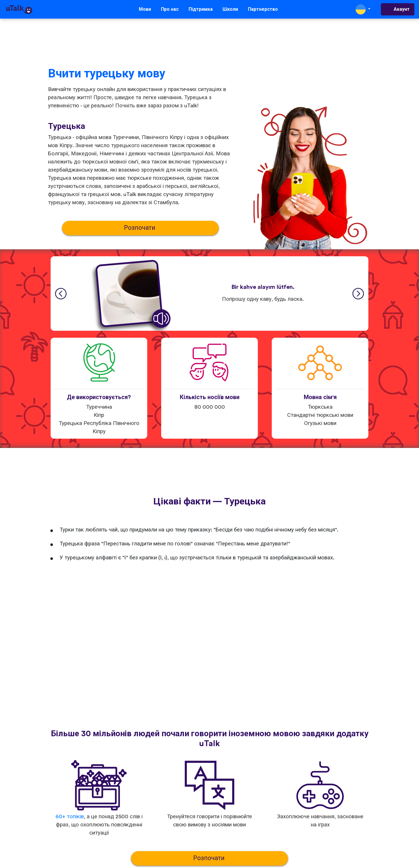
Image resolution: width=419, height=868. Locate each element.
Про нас (170, 9)
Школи (230, 9)
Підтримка (201, 9)
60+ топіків (70, 817)
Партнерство (263, 9)
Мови (145, 9)
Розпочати (140, 228)
